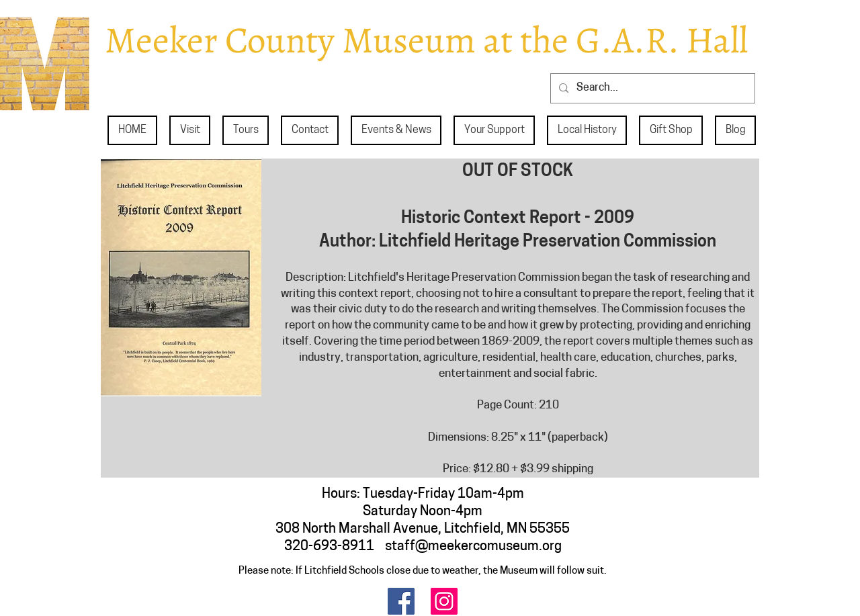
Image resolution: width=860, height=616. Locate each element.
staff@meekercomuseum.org (473, 547)
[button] (190, 130)
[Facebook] (401, 601)
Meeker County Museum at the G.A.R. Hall (426, 40)
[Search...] (651, 88)
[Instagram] (444, 601)
